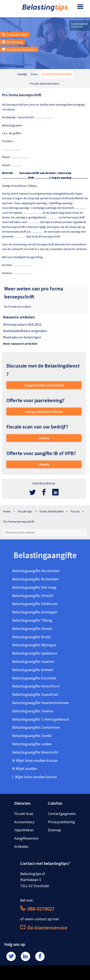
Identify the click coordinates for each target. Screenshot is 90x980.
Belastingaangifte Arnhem (33, 670)
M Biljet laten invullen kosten (35, 760)
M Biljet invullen (25, 769)
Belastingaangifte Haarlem (33, 661)
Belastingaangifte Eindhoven (35, 604)
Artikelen (21, 846)
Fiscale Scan (24, 814)
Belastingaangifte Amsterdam (36, 571)
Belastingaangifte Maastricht (35, 752)
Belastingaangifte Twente (33, 711)
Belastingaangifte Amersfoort (36, 686)
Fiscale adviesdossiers (45, 83)
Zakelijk (22, 74)
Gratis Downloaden (57, 74)
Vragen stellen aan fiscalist (44, 385)
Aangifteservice (26, 838)
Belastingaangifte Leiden (32, 744)
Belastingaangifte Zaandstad (35, 694)
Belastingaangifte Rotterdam (35, 579)
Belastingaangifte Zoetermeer (36, 727)
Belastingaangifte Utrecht (33, 596)
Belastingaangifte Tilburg (32, 620)
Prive (34, 74)
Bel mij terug (12, 42)
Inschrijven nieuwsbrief (19, 49)
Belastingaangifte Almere (32, 629)
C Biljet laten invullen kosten (34, 777)
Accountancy (24, 822)
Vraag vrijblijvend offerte (44, 412)
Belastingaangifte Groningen (35, 612)
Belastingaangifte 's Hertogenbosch (41, 719)
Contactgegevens (62, 814)
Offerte (44, 438)
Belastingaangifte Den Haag (34, 587)
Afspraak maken (15, 35)
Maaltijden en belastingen (22, 337)
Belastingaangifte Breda (31, 637)
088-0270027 (37, 909)
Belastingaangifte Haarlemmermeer (41, 703)
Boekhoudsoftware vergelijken (25, 331)
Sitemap (54, 830)
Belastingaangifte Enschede (34, 678)
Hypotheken (24, 830)
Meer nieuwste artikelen (20, 344)
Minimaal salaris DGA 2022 (22, 324)
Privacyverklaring (61, 822)
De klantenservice (44, 928)
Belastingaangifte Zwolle (32, 736)
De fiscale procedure (18, 307)
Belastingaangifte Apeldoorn (35, 653)
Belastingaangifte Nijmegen (34, 645)
